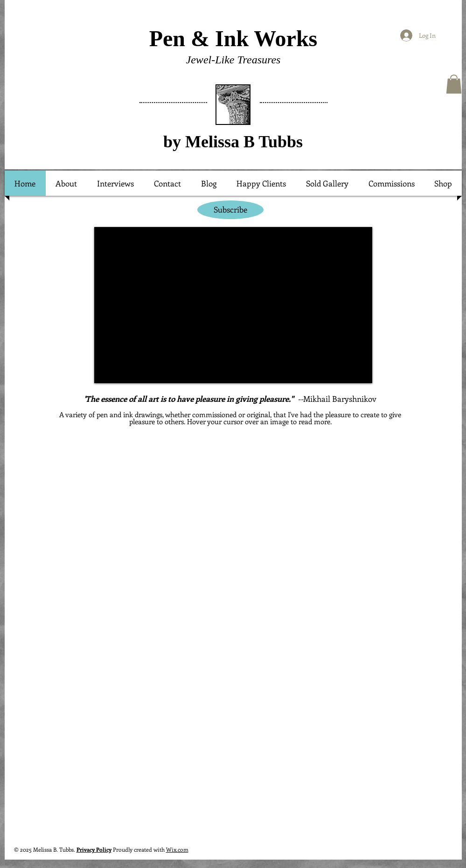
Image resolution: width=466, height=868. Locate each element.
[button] (454, 84)
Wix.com (177, 849)
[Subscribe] (230, 210)
